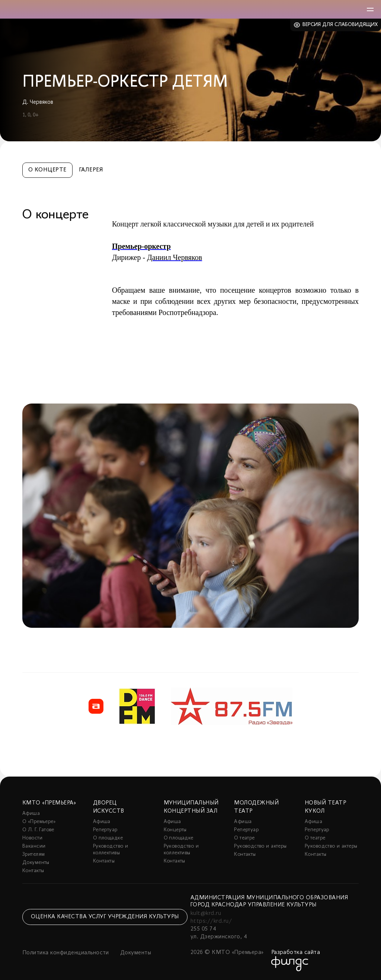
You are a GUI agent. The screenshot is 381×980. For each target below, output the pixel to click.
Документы (36, 863)
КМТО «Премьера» (49, 803)
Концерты (175, 830)
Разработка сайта (296, 952)
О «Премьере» (39, 822)
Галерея (91, 170)
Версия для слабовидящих (340, 25)
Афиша (31, 814)
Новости (32, 838)
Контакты (33, 871)
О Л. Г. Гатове (38, 830)
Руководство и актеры (260, 846)
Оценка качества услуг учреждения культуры (105, 917)
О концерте (47, 170)
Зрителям (33, 854)
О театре (244, 838)
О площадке (108, 838)
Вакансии (34, 846)
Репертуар (105, 830)
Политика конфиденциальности (66, 953)
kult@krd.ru (206, 913)
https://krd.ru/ (211, 921)
